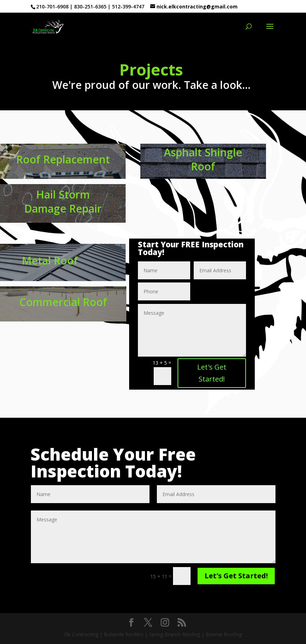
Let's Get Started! (212, 373)
